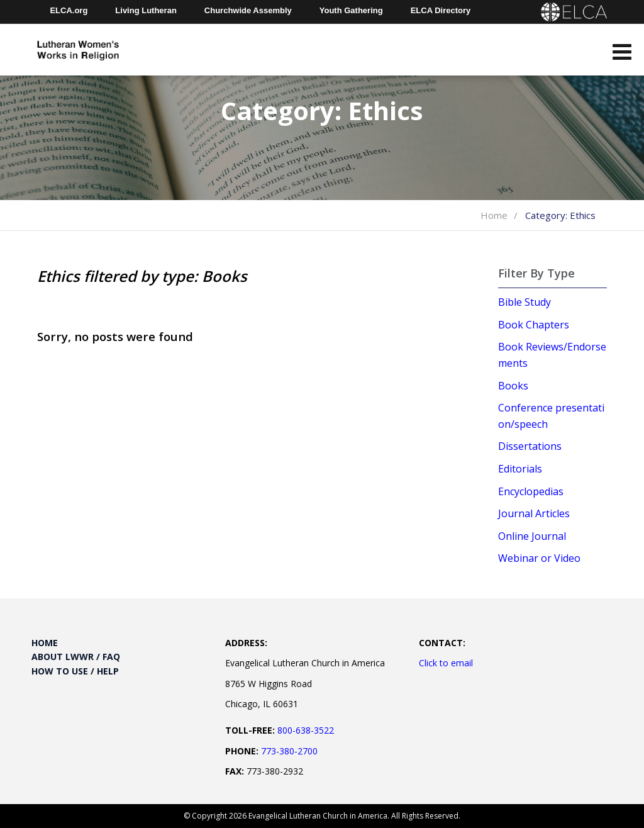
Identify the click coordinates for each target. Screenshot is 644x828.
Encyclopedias (531, 491)
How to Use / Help (75, 671)
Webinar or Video (539, 558)
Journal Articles (534, 513)
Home (494, 215)
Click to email (446, 663)
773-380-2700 (289, 751)
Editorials (520, 469)
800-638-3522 (306, 730)
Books (513, 386)
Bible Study (525, 302)
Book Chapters (534, 325)
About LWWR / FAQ (76, 657)
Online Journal (532, 536)
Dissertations (530, 446)
